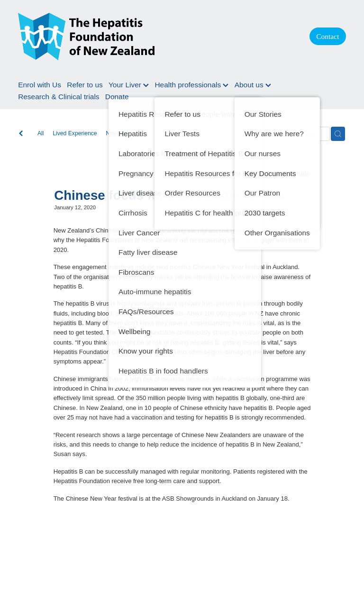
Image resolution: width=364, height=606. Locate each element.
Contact (328, 36)
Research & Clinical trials (59, 97)
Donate (117, 97)
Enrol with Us (40, 85)
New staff (118, 133)
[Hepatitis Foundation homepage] (154, 37)
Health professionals (191, 85)
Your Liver (129, 85)
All (41, 133)
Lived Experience (75, 133)
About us (253, 85)
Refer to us (85, 85)
